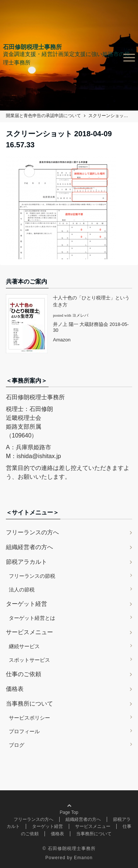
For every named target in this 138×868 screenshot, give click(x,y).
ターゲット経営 (26, 604)
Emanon (83, 858)
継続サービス (24, 646)
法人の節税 (22, 590)
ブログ (17, 745)
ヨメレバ (80, 315)
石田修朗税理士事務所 (32, 47)
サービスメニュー (29, 632)
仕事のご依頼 (24, 674)
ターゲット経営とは (32, 618)
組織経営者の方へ (29, 547)
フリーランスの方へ (32, 532)
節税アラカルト (26, 562)
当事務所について (29, 704)
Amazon (62, 340)
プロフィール (24, 731)
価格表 (15, 689)
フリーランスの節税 (32, 576)
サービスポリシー (29, 718)
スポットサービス (29, 660)
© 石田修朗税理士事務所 (69, 848)
